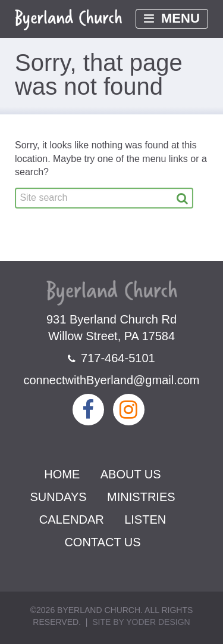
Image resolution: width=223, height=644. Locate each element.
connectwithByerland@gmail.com (112, 380)
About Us (131, 474)
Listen (145, 519)
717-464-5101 (111, 358)
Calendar (72, 519)
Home (62, 474)
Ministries (141, 497)
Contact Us (102, 542)
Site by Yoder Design (141, 622)
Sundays (58, 497)
